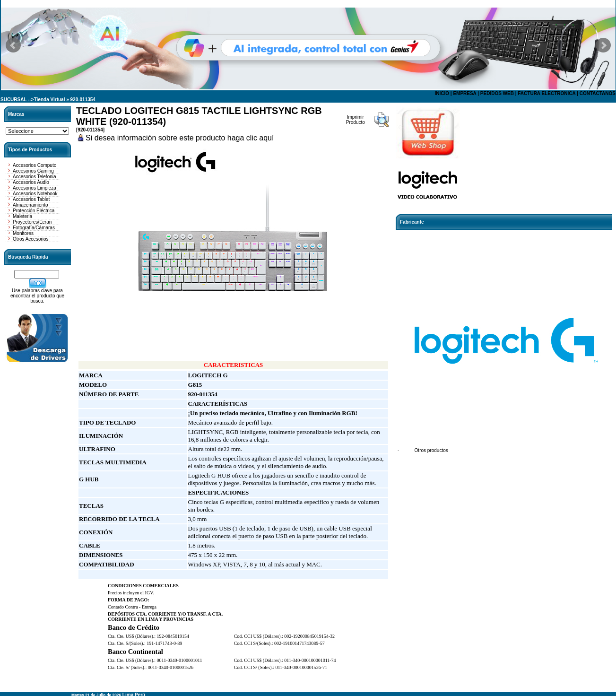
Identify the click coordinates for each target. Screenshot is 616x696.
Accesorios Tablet (31, 199)
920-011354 (83, 100)
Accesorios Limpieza (35, 188)
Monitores (23, 233)
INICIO (442, 93)
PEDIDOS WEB (497, 93)
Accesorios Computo (35, 165)
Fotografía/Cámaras (34, 228)
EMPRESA (464, 93)
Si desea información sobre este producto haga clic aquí (180, 138)
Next (603, 45)
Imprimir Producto (356, 120)
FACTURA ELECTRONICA (547, 93)
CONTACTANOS (598, 93)
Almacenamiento (30, 205)
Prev (13, 45)
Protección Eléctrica (34, 211)
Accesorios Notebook (35, 194)
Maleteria (22, 216)
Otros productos (431, 450)
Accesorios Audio (31, 182)
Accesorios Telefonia (35, 177)
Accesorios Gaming (33, 171)
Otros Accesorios (31, 239)
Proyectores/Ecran (32, 222)
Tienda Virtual (50, 100)
